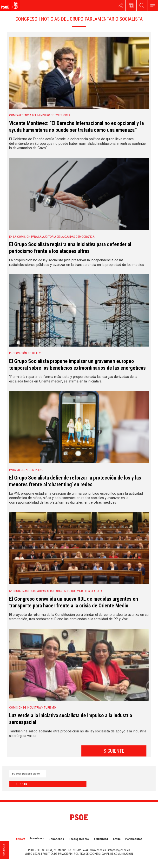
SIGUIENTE (114, 751)
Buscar (21, 784)
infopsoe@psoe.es (119, 850)
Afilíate (20, 839)
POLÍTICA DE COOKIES (87, 854)
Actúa (117, 839)
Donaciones (37, 838)
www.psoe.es (98, 850)
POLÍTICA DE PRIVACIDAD (57, 854)
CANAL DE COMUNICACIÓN (117, 854)
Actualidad (101, 839)
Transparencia (79, 839)
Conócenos (56, 839)
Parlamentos (134, 839)
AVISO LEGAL (33, 854)
